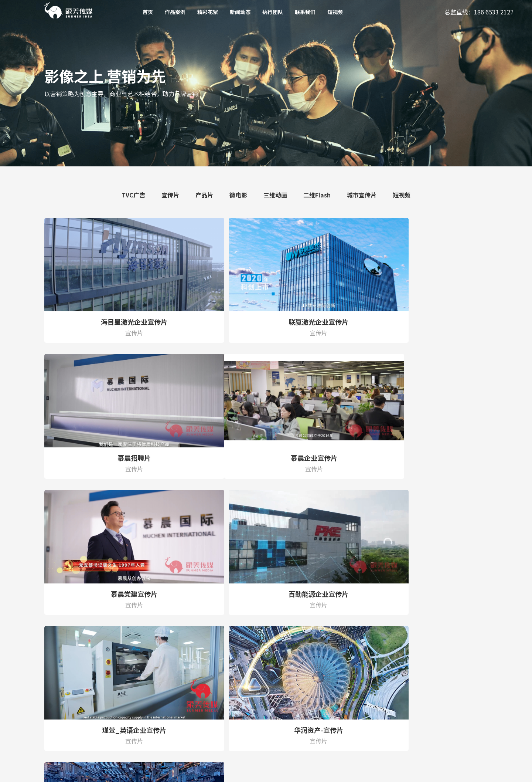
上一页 (212, 593)
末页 (348, 593)
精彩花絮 (208, 12)
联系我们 (305, 12)
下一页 (320, 593)
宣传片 (170, 195)
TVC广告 (133, 195)
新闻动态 (240, 12)
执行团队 (273, 12)
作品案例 (175, 12)
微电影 (238, 195)
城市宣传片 (362, 195)
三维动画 (275, 195)
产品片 (204, 195)
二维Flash (317, 195)
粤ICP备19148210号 (192, 771)
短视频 (335, 12)
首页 (148, 12)
